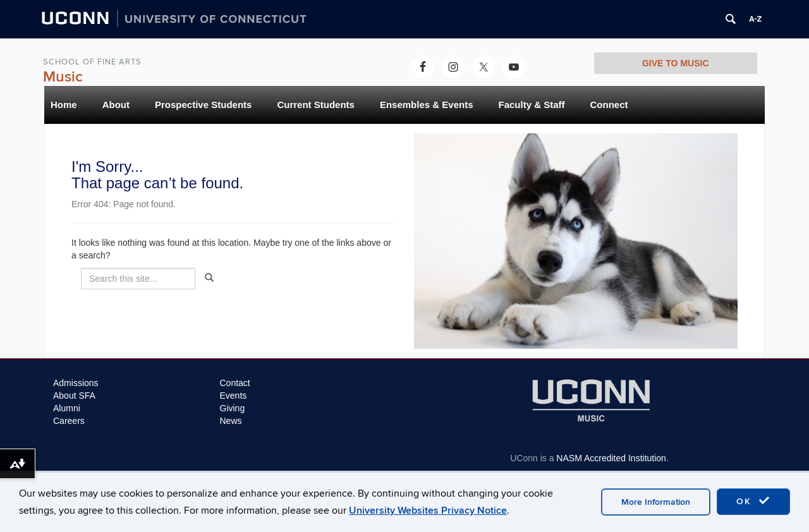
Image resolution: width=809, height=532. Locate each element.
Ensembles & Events (427, 105)
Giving (233, 408)
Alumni (67, 408)
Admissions (76, 383)
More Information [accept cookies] (656, 502)
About (116, 105)
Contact (235, 383)
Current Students (316, 105)
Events (234, 396)
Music (63, 77)
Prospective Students (203, 105)
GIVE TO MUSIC (676, 63)
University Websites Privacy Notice (428, 511)
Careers (69, 421)
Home (64, 105)
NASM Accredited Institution (611, 458)
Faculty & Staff (531, 105)
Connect (609, 105)
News (231, 421)
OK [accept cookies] (753, 501)
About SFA (74, 396)
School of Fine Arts (92, 62)
